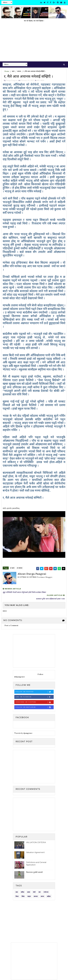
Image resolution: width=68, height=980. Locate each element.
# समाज (20, 568)
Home (7, 71)
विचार (17, 897)
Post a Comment (11, 626)
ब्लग (13, 71)
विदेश (23, 897)
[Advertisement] (34, 43)
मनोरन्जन (46, 892)
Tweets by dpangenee (23, 733)
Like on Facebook (35, 697)
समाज (19, 71)
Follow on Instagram (35, 707)
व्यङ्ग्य (29, 897)
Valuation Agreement (35, 853)
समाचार (36, 897)
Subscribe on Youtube (35, 702)
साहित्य (49, 897)
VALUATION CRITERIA (36, 843)
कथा (17, 892)
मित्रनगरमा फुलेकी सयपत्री (34, 872)
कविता (23, 892)
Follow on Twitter (35, 692)
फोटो (34, 892)
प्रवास (29, 892)
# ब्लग (12, 568)
